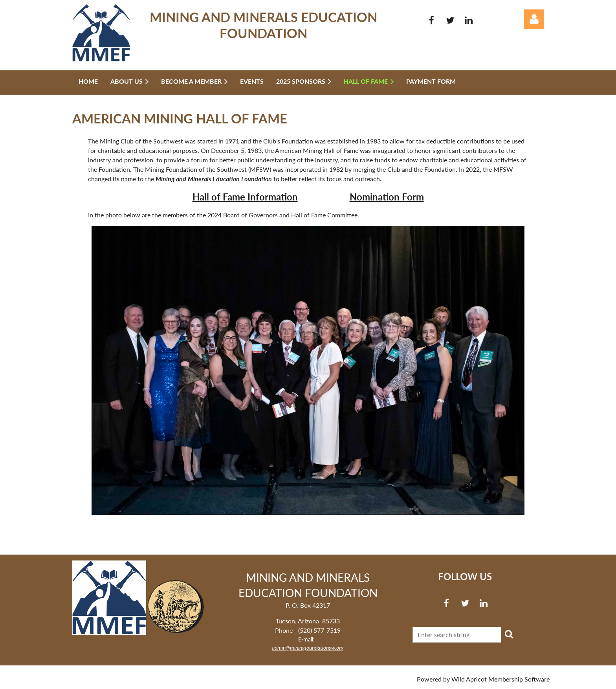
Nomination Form (387, 197)
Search (509, 634)
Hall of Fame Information (245, 197)
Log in (534, 19)
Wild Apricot (469, 679)
